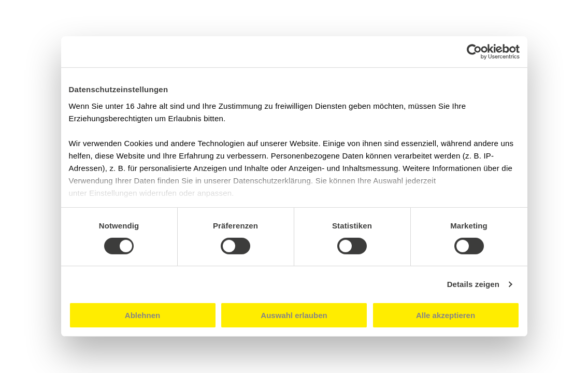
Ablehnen (142, 315)
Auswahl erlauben (294, 315)
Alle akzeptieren (446, 315)
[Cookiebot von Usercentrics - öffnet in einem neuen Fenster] (474, 52)
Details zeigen (473, 284)
